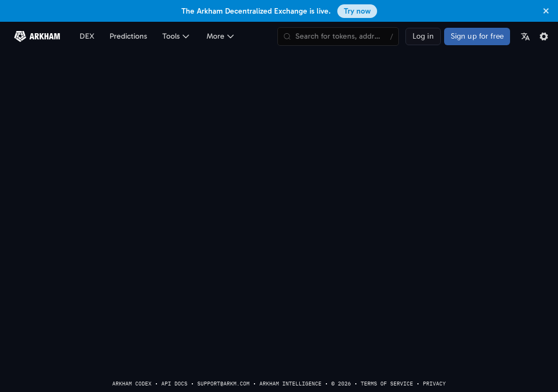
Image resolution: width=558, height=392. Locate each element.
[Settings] (544, 36)
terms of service (387, 384)
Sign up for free (477, 36)
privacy (434, 384)
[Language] (525, 36)
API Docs (174, 384)
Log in (423, 36)
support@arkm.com (223, 384)
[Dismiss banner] (546, 11)
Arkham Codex (132, 384)
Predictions (128, 36)
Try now (357, 11)
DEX (87, 36)
